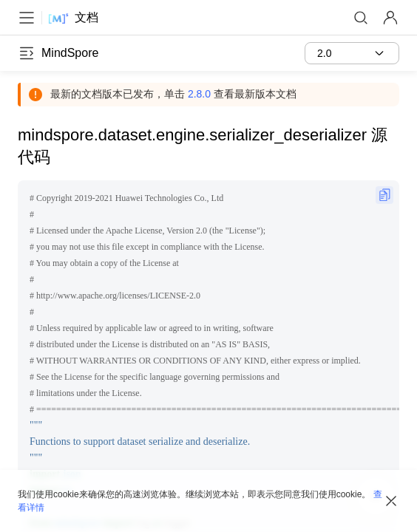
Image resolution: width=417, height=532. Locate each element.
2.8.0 (199, 94)
